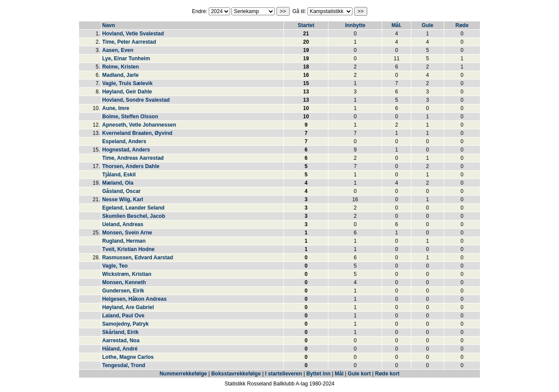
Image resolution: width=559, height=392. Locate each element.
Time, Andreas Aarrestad (133, 158)
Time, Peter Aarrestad (129, 42)
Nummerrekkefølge (184, 374)
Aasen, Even (118, 50)
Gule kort (359, 374)
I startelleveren (284, 374)
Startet (306, 25)
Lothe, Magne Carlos (128, 357)
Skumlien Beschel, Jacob (134, 216)
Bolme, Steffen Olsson (130, 117)
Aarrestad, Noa (121, 340)
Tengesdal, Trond (124, 365)
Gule (428, 25)
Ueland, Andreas (123, 224)
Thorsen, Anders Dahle (131, 166)
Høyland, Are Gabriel (128, 307)
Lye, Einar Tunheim (126, 58)
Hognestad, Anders (126, 150)
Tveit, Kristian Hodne (128, 249)
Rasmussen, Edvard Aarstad (138, 258)
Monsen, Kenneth (124, 282)
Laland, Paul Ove (123, 316)
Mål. (396, 25)
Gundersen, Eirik (123, 291)
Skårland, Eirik (120, 332)
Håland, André (120, 349)
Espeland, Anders (124, 141)
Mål (339, 374)
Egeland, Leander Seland (133, 208)
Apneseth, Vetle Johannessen (139, 125)
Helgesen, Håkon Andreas (135, 299)
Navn (109, 25)
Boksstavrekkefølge (236, 374)
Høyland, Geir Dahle (127, 92)
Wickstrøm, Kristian (127, 274)
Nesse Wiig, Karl (123, 199)
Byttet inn (318, 374)
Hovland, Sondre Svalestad (136, 100)
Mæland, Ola (118, 183)
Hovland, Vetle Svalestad (133, 34)
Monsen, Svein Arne (127, 233)
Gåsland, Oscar (121, 191)
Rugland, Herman (124, 241)
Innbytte (355, 25)
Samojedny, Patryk (126, 324)
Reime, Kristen (121, 67)
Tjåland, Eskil (119, 175)
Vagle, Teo (115, 266)
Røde (462, 25)
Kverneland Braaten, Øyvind (137, 133)
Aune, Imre (116, 108)
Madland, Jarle (120, 75)
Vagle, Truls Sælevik (127, 83)
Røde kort (387, 374)
